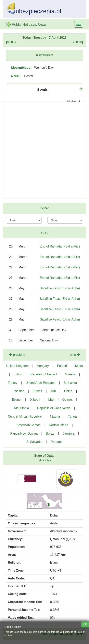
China (68, 391)
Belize (50, 434)
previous (17, 355)
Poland (62, 366)
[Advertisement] (44, 150)
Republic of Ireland (43, 374)
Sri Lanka (70, 383)
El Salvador (34, 442)
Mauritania (22, 408)
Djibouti (35, 400)
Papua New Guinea (24, 434)
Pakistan (18, 391)
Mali (51, 400)
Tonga (72, 417)
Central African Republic (25, 417)
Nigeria (55, 417)
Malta (79, 366)
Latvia (18, 374)
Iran (53, 391)
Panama (57, 442)
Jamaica (69, 434)
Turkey (13, 383)
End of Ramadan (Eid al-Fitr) (60, 246)
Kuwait (37, 391)
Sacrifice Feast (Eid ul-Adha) (60, 288)
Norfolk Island (58, 425)
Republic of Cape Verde (54, 408)
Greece (70, 374)
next (75, 355)
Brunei (17, 400)
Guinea (68, 400)
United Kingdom (17, 366)
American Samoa (29, 425)
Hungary (43, 366)
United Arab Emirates (40, 383)
